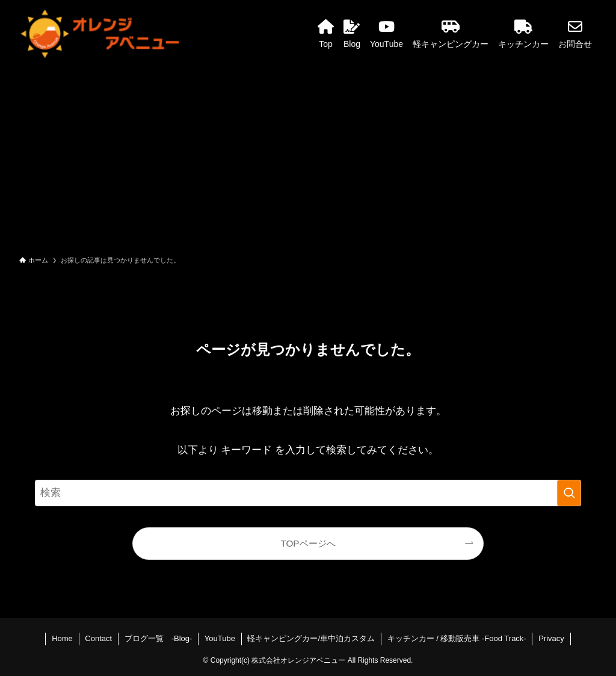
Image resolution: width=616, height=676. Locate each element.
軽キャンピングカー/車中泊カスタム (311, 638)
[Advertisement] (308, 158)
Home (62, 638)
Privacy (551, 638)
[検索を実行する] (569, 493)
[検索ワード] (308, 493)
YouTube (220, 638)
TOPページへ (308, 543)
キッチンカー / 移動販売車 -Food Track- (457, 638)
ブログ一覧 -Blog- (159, 638)
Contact (98, 638)
